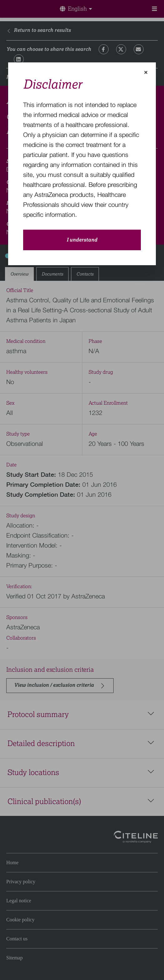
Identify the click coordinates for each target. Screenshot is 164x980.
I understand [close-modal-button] (82, 240)
